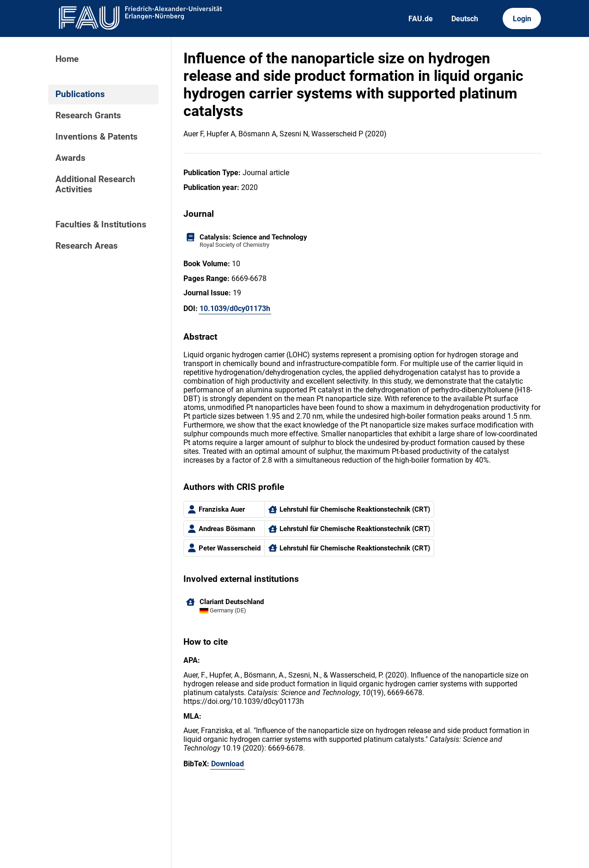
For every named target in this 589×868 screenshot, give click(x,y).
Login (522, 19)
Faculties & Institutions (101, 225)
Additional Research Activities (95, 184)
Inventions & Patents (97, 137)
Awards (70, 158)
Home (67, 59)
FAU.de (421, 19)
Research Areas (87, 246)
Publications (80, 94)
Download (228, 764)
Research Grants (88, 116)
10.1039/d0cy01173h (235, 309)
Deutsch (465, 19)
